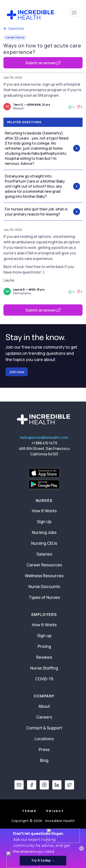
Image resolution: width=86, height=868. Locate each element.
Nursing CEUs (44, 543)
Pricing (44, 646)
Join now (17, 372)
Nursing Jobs (44, 532)
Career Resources (44, 565)
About (44, 706)
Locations (44, 739)
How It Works (44, 511)
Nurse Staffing (44, 668)
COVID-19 (44, 679)
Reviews (44, 657)
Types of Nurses (44, 597)
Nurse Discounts (44, 586)
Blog (44, 760)
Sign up (44, 635)
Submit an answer (43, 63)
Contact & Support (44, 728)
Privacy (55, 811)
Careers (44, 717)
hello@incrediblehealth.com (44, 437)
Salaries (44, 554)
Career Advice (15, 37)
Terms (29, 811)
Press (44, 749)
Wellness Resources (44, 576)
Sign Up (44, 521)
